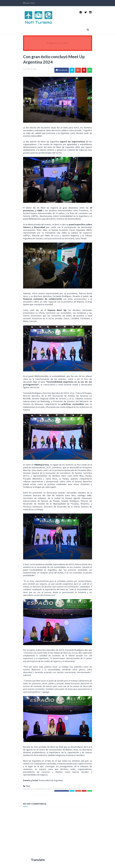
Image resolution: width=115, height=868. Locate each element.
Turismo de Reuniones (77, 789)
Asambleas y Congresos (34, 789)
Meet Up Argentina (56, 789)
